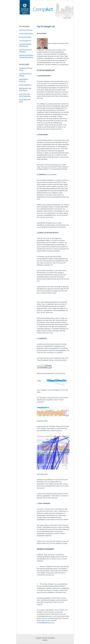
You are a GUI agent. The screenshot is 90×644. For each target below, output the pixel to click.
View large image (42, 421)
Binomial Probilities (25, 37)
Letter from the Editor (26, 33)
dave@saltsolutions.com (46, 623)
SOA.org (45, 640)
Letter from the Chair (26, 30)
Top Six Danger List (25, 40)
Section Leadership (25, 85)
